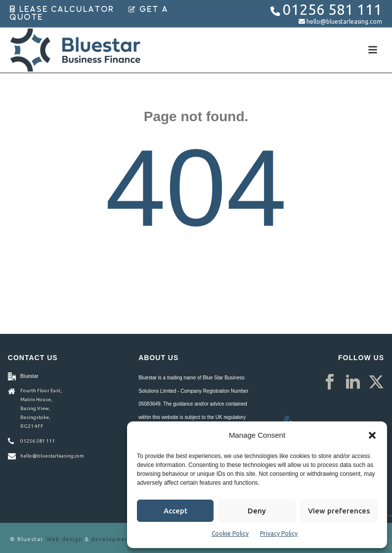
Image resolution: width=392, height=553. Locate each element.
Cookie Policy (230, 533)
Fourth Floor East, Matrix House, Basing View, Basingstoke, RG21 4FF (41, 408)
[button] (372, 435)
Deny (257, 511)
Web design (65, 539)
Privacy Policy (279, 533)
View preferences (339, 511)
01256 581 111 (332, 10)
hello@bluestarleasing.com (344, 22)
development (111, 539)
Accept (175, 511)
